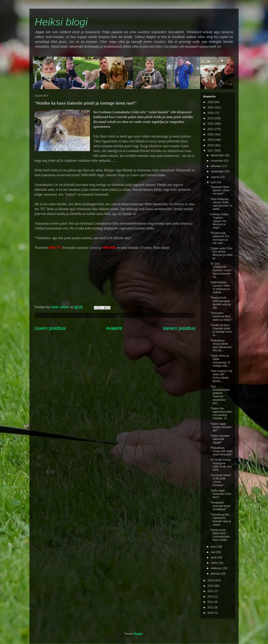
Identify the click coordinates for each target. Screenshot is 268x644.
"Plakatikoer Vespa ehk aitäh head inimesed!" (221, 451)
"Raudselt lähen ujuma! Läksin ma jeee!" (220, 190)
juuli (214, 182)
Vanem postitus (179, 328)
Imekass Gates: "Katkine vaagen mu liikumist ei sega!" (220, 221)
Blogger (138, 634)
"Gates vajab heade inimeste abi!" (221, 427)
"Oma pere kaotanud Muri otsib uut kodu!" (221, 316)
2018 (211, 145)
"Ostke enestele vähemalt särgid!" (220, 439)
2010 (211, 613)
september (218, 171)
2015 (211, 586)
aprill (214, 557)
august (215, 177)
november (217, 161)
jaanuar (216, 574)
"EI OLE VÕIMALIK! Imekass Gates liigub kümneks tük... (221, 270)
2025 (211, 107)
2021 (211, 129)
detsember (218, 155)
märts (215, 563)
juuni (214, 547)
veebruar (217, 568)
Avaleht (114, 328)
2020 (211, 134)
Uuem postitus (50, 328)
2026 (211, 102)
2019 (211, 140)
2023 (211, 118)
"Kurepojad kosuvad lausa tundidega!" (220, 506)
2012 (211, 602)
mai (213, 552)
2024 (211, 113)
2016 (211, 580)
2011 (211, 607)
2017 (211, 151)
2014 (211, 591)
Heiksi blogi (61, 22)
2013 (211, 597)
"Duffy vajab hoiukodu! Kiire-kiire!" (221, 494)
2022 (211, 124)
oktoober (217, 166)
